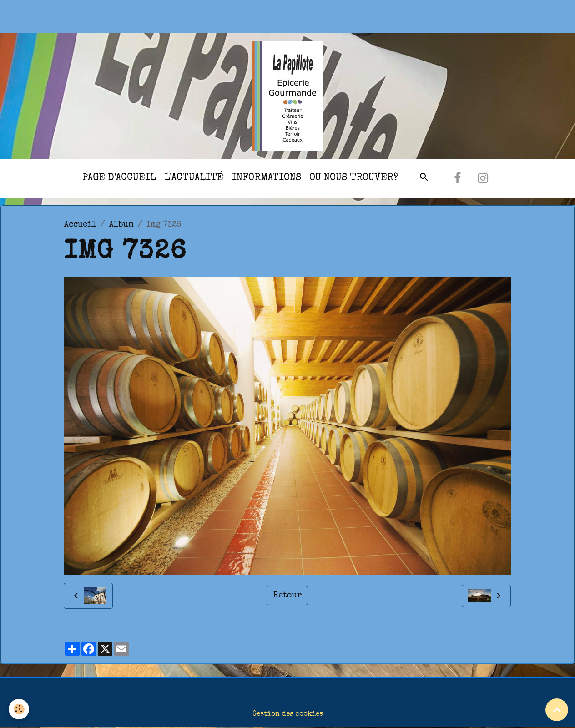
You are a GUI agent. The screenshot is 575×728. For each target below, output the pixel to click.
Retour (287, 596)
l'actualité (194, 178)
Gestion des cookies (288, 714)
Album (121, 225)
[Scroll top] (557, 710)
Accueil (80, 225)
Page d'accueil (119, 178)
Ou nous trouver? (354, 178)
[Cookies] (19, 709)
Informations (266, 178)
